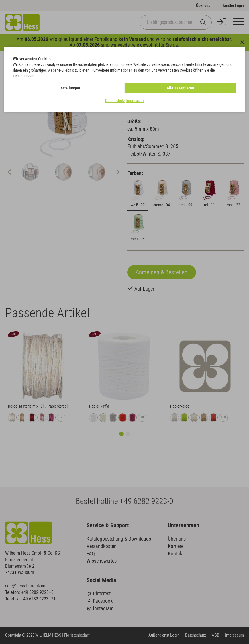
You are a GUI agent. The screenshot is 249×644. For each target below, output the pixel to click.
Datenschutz (115, 101)
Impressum (135, 101)
